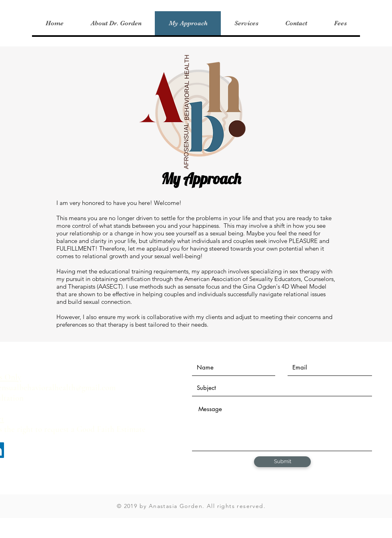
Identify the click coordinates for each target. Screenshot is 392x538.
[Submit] (282, 462)
